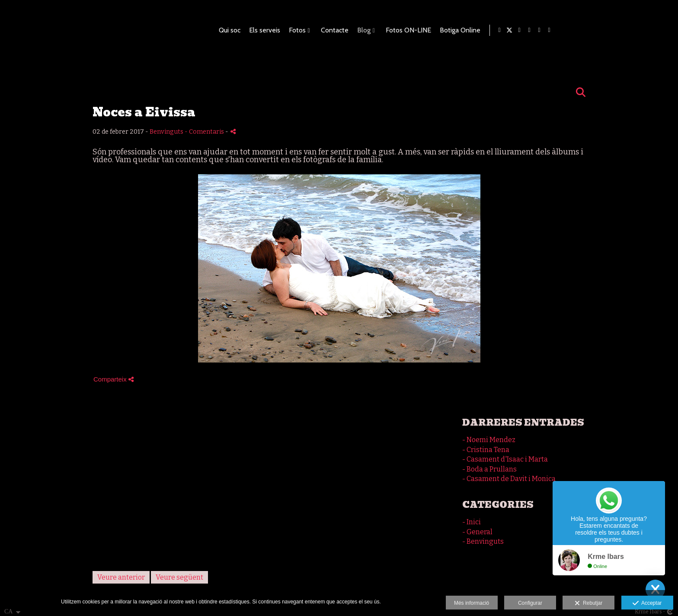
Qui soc (343, 30)
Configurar (530, 603)
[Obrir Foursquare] (655, 30)
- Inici (472, 522)
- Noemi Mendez (489, 440)
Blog (478, 30)
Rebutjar (588, 603)
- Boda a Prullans (489, 469)
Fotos (411, 30)
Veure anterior (121, 577)
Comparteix (114, 379)
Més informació (472, 603)
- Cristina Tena (486, 450)
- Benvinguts (483, 541)
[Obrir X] (625, 30)
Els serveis (378, 30)
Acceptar (647, 603)
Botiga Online (574, 30)
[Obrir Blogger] (635, 30)
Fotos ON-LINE (522, 30)
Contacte (448, 30)
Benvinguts (166, 132)
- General (477, 532)
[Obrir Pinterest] (645, 30)
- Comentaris (205, 132)
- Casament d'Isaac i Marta (505, 459)
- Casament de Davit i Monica (509, 479)
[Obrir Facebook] (615, 30)
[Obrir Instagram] (665, 30)
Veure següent (179, 577)
